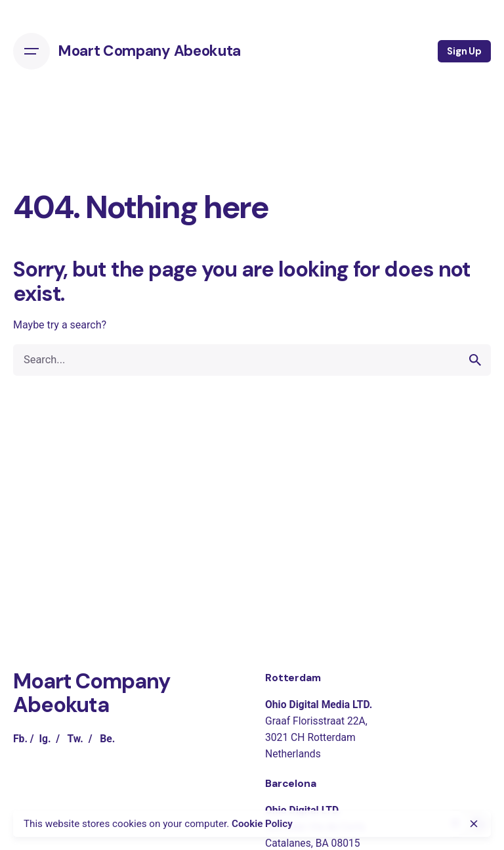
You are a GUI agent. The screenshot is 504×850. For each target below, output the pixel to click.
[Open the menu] (31, 51)
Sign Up (464, 51)
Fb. (20, 739)
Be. (107, 739)
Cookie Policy (262, 824)
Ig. (45, 739)
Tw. (75, 739)
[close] (474, 824)
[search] (475, 360)
